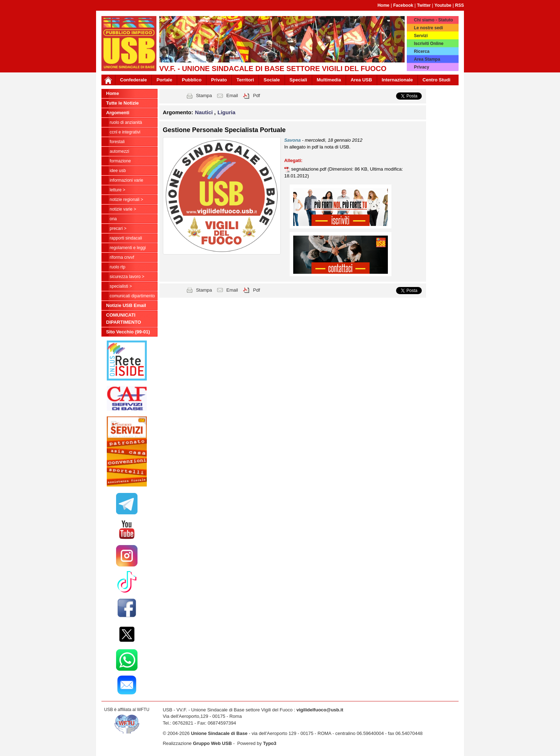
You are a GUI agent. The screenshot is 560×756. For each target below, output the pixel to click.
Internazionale (397, 80)
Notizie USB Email (126, 305)
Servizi (421, 36)
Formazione (120, 161)
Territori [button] (245, 80)
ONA (113, 219)
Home (383, 5)
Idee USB (118, 171)
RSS (459, 5)
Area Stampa (427, 59)
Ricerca (422, 51)
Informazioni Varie (126, 180)
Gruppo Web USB (212, 743)
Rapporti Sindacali (126, 238)
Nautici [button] (205, 112)
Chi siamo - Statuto (433, 20)
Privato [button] (219, 80)
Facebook (403, 5)
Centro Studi (436, 80)
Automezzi (119, 151)
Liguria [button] (226, 112)
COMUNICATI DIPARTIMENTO (132, 296)
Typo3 (269, 743)
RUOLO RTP (117, 267)
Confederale (133, 80)
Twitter (424, 5)
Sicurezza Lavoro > (127, 277)
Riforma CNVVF (122, 257)
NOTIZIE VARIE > (123, 209)
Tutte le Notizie (122, 103)
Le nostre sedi (428, 28)
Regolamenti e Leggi (128, 248)
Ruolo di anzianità (126, 122)
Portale (164, 80)
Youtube (443, 5)
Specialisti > (121, 286)
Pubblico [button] (192, 80)
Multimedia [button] (329, 80)
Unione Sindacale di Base (219, 733)
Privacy (422, 67)
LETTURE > (117, 190)
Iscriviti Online (429, 44)
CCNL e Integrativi (125, 132)
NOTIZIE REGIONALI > (126, 200)
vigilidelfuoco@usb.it (320, 710)
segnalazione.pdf (309, 169)
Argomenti (118, 113)
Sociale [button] (272, 80)
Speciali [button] (298, 80)
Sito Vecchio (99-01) (128, 332)
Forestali (117, 142)
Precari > (118, 228)
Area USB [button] (361, 80)
